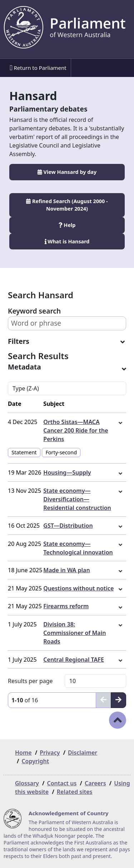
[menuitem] (37, 68)
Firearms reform (66, 606)
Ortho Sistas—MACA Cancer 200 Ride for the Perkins (76, 430)
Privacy (50, 753)
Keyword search (34, 311)
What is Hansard (67, 241)
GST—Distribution (68, 526)
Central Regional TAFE (74, 660)
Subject (54, 404)
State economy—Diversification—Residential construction (77, 499)
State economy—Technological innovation (78, 548)
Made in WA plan (66, 570)
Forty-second (61, 452)
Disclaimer (83, 753)
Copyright (35, 761)
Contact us (62, 783)
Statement (24, 452)
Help (67, 225)
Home (23, 753)
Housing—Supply (67, 472)
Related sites (75, 792)
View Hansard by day (67, 172)
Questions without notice (78, 588)
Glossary (27, 783)
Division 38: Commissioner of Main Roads (75, 633)
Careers (95, 783)
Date (15, 404)
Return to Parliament (38, 68)
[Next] (118, 700)
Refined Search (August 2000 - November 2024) (67, 205)
